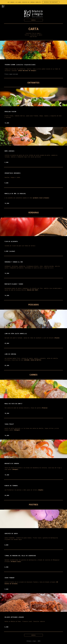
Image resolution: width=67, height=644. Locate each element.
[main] (33, 32)
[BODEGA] (33, 20)
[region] (33, 2)
